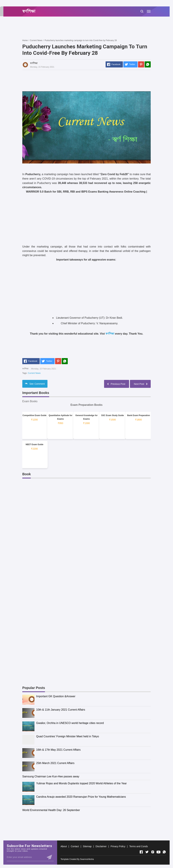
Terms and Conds (139, 846)
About (64, 846)
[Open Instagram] (153, 852)
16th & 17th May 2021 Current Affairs (58, 750)
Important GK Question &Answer (56, 696)
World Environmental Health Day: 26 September (51, 810)
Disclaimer (101, 846)
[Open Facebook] (141, 852)
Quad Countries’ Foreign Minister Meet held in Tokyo (68, 736)
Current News (34, 373)
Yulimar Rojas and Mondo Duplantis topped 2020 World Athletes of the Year (81, 783)
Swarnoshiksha (87, 859)
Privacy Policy (118, 846)
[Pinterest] (141, 64)
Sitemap (87, 846)
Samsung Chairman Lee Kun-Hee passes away (51, 776)
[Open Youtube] (158, 852)
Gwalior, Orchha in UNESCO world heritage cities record (70, 723)
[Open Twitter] (147, 852)
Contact (75, 846)
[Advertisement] (84, 28)
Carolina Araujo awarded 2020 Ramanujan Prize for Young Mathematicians (81, 797)
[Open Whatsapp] (164, 852)
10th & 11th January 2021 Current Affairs (61, 710)
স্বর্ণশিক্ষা (110, 334)
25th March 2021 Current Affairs (55, 763)
